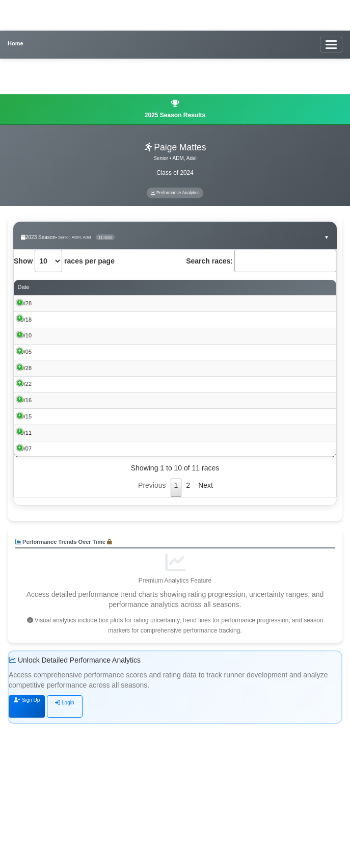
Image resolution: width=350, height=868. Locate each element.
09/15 (25, 517)
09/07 (25, 578)
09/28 (25, 426)
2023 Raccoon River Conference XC (88, 365)
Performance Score (246, 287)
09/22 (25, 456)
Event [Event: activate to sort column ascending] (49, 287)
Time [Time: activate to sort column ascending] (186, 287)
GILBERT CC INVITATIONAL (78, 580)
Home (16, 43)
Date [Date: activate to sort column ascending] (24, 287)
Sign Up (27, 845)
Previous (152, 629)
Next (206, 629)
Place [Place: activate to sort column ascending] (163, 287)
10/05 (25, 395)
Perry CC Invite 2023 (68, 427)
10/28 (25, 303)
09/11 (25, 548)
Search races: (261, 261)
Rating (311, 287)
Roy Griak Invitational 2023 (76, 457)
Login (64, 847)
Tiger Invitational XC (68, 518)
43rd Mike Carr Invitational (75, 549)
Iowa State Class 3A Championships (87, 304)
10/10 (25, 364)
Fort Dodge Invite (64, 396)
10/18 (25, 334)
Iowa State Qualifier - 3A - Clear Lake (89, 335)
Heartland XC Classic (69, 488)
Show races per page (64, 261)
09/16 (25, 487)
